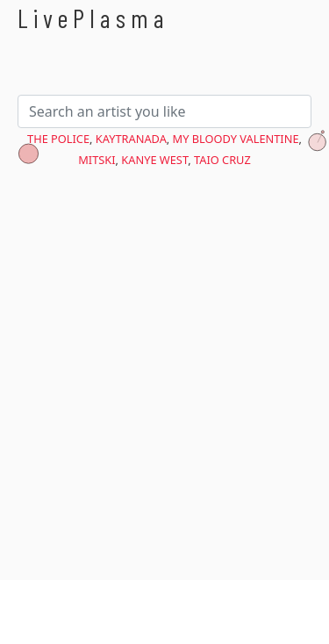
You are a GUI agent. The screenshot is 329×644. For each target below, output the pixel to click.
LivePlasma (93, 18)
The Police (58, 139)
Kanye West (154, 160)
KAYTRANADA (131, 139)
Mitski (97, 160)
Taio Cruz (222, 160)
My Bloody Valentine (236, 139)
